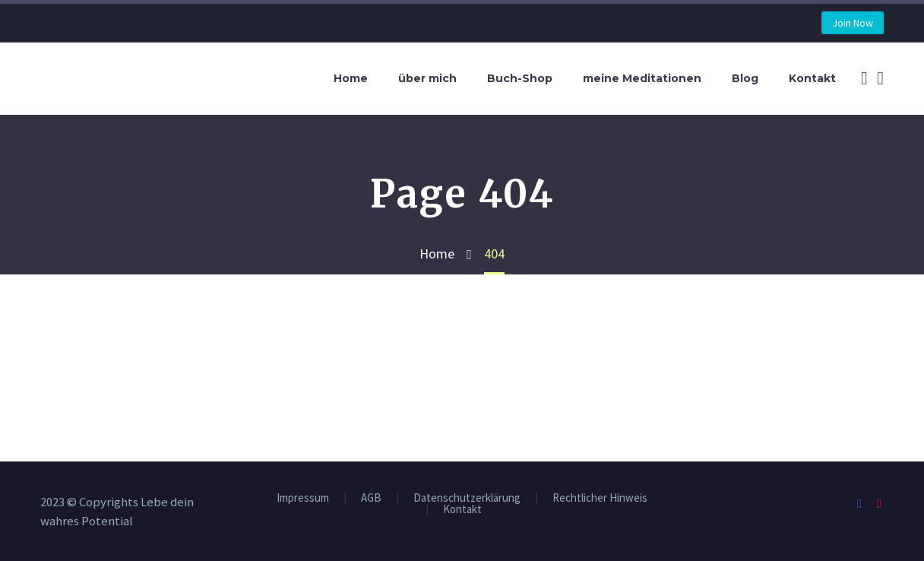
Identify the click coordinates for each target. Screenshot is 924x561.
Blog (745, 78)
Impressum (303, 498)
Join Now (853, 23)
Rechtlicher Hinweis (600, 498)
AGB (371, 498)
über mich (427, 78)
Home (351, 78)
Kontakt (812, 78)
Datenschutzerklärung (467, 498)
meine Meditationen (642, 78)
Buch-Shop (520, 78)
